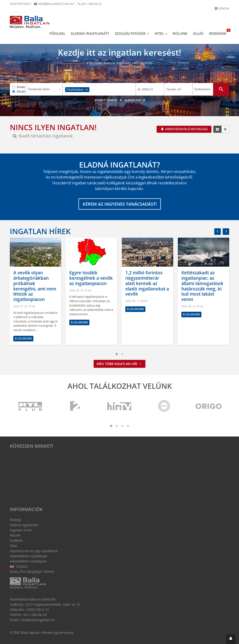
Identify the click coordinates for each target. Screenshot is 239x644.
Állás (198, 33)
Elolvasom (23, 338)
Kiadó (21, 91)
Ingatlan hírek (40, 231)
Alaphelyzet (135, 100)
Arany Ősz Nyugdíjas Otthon (32, 571)
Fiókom (222, 9)
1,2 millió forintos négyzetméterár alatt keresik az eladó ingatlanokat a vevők (147, 283)
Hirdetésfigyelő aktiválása (186, 129)
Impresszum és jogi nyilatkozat (34, 551)
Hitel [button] (161, 33)
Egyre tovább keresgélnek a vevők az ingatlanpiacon (91, 278)
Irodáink (219, 32)
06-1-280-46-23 (90, 4)
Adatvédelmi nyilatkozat (28, 556)
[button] (231, 639)
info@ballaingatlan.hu (54, 4)
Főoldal (57, 33)
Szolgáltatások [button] (132, 33)
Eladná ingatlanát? (90, 33)
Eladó (21, 87)
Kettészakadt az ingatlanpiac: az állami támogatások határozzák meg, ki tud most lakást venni (202, 286)
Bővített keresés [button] (109, 100)
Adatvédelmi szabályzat (28, 561)
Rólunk (180, 33)
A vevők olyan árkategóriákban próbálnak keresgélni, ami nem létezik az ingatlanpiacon (35, 286)
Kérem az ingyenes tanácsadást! (120, 204)
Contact (19, 566)
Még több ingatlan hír (119, 364)
